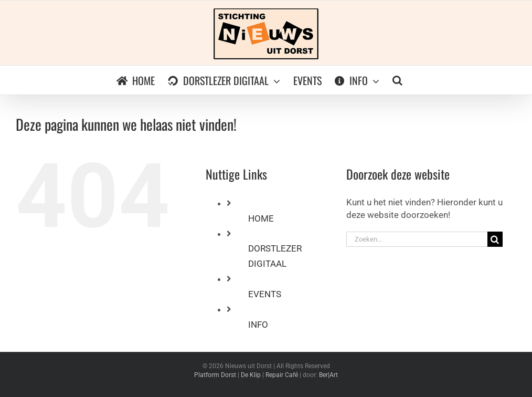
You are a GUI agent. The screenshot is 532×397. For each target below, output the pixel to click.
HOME (261, 218)
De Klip (251, 375)
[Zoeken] (495, 239)
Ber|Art (328, 375)
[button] (397, 80)
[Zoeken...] (417, 239)
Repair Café (282, 375)
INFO (258, 325)
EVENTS (265, 294)
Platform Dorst (215, 375)
